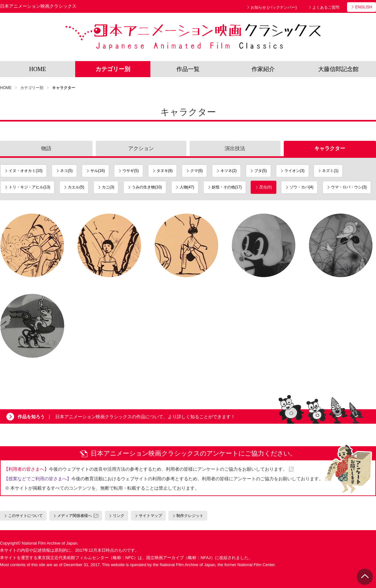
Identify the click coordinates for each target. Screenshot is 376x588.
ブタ (260, 171)
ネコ (66, 171)
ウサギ (131, 171)
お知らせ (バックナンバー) (274, 7)
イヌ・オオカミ (26, 171)
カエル (76, 187)
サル (98, 171)
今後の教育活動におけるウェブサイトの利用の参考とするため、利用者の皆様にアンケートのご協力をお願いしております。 (164, 479)
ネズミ (330, 171)
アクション (141, 148)
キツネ (229, 171)
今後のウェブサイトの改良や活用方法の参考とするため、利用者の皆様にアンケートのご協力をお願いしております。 (146, 469)
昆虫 (266, 187)
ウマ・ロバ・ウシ (349, 187)
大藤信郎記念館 (338, 69)
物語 (46, 148)
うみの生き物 (147, 187)
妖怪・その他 (227, 187)
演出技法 (235, 148)
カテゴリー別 (113, 69)
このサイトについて (25, 516)
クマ (197, 171)
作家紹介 (263, 69)
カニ (108, 187)
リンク (119, 516)
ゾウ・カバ (302, 187)
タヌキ (165, 171)
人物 (187, 187)
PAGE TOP (365, 577)
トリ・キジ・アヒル (29, 187)
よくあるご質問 (326, 7)
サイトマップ (150, 516)
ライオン (295, 171)
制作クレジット (190, 516)
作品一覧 (188, 69)
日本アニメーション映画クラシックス (193, 37)
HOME (38, 69)
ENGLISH (364, 7)
